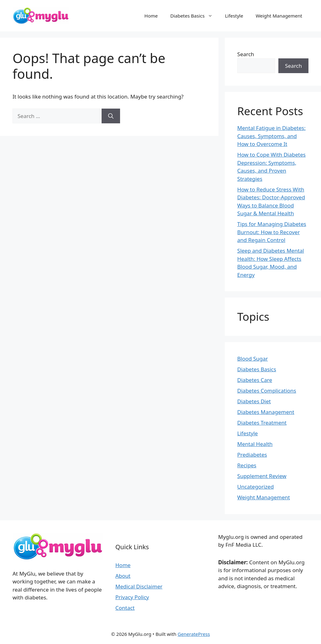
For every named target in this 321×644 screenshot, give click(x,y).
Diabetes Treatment (262, 423)
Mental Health (255, 444)
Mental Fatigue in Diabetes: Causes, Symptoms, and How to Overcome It (271, 136)
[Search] (111, 116)
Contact (125, 608)
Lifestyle (234, 16)
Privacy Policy (132, 597)
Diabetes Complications (267, 391)
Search (246, 54)
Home (151, 16)
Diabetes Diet (254, 401)
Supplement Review (262, 476)
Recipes (247, 465)
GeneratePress (194, 634)
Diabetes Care (255, 380)
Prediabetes (252, 455)
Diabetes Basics (195, 16)
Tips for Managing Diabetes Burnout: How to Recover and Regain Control (272, 232)
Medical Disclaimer (139, 586)
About (123, 576)
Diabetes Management (266, 412)
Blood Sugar (253, 359)
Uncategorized (256, 487)
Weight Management (279, 16)
